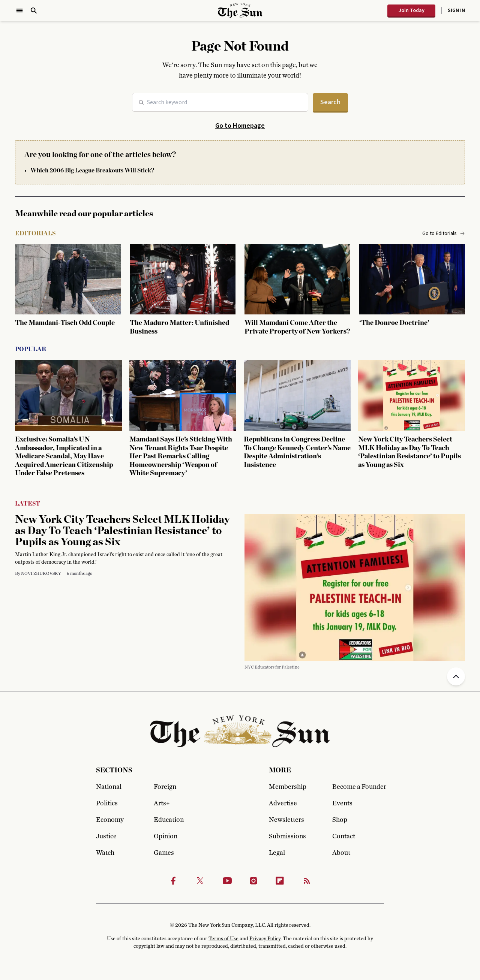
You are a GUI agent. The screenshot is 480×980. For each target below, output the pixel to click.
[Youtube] (227, 881)
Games (164, 853)
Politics (107, 803)
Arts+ (162, 803)
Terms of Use (223, 939)
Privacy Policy (265, 939)
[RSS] (307, 881)
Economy (110, 820)
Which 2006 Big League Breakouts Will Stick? (92, 171)
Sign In (456, 10)
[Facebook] (173, 881)
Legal (277, 853)
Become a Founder (358, 787)
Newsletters (286, 820)
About (341, 853)
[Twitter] (200, 881)
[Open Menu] (19, 10)
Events (342, 803)
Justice (106, 836)
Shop (340, 820)
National (109, 787)
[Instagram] (253, 881)
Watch (105, 853)
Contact (344, 836)
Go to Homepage (240, 126)
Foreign (165, 787)
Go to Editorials (444, 233)
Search (330, 102)
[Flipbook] (280, 881)
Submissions (287, 836)
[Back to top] (456, 676)
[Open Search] (34, 10)
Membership (288, 787)
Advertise (283, 803)
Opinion (166, 836)
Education (169, 820)
